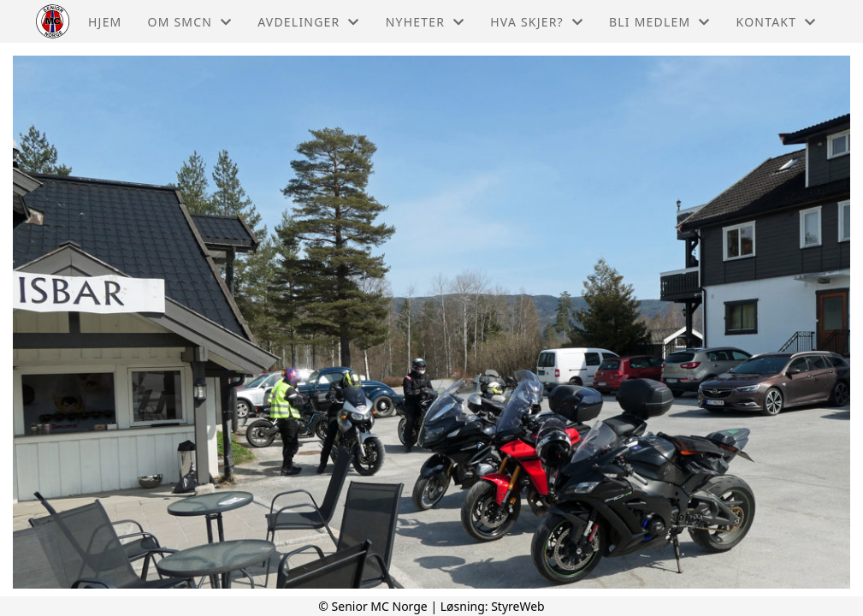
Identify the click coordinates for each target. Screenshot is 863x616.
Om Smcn (190, 22)
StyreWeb (518, 606)
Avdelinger (308, 22)
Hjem (105, 22)
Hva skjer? (537, 22)
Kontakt (777, 22)
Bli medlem (660, 22)
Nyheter (426, 22)
